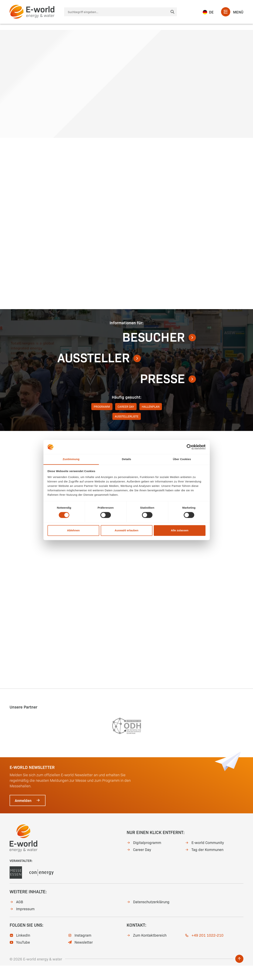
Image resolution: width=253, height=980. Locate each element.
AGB (16, 916)
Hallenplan (151, 421)
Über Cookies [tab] (182, 459)
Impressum (22, 923)
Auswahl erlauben (126, 530)
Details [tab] (127, 459)
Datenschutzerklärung (148, 916)
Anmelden (28, 814)
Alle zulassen (180, 530)
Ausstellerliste (127, 431)
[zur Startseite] (32, 12)
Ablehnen (73, 530)
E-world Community (204, 857)
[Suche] (120, 12)
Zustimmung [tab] (71, 459)
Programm (102, 421)
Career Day (126, 421)
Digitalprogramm (144, 857)
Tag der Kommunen (204, 864)
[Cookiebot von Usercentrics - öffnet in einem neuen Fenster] (189, 447)
